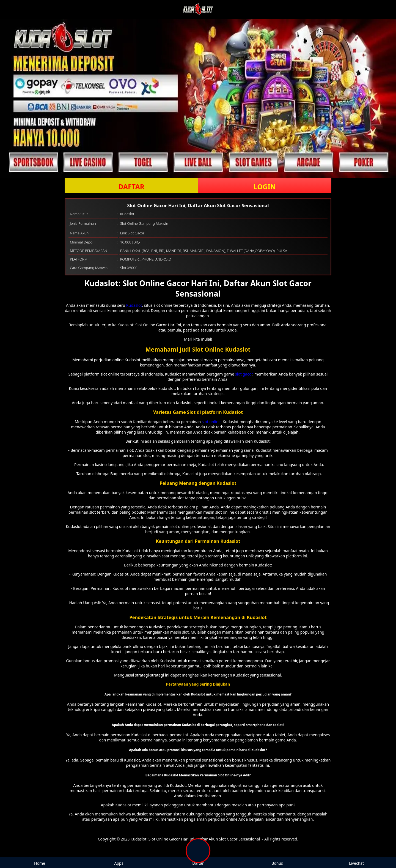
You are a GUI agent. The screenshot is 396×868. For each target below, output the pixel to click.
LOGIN (265, 187)
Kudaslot (134, 305)
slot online (211, 422)
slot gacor (244, 374)
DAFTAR (131, 187)
